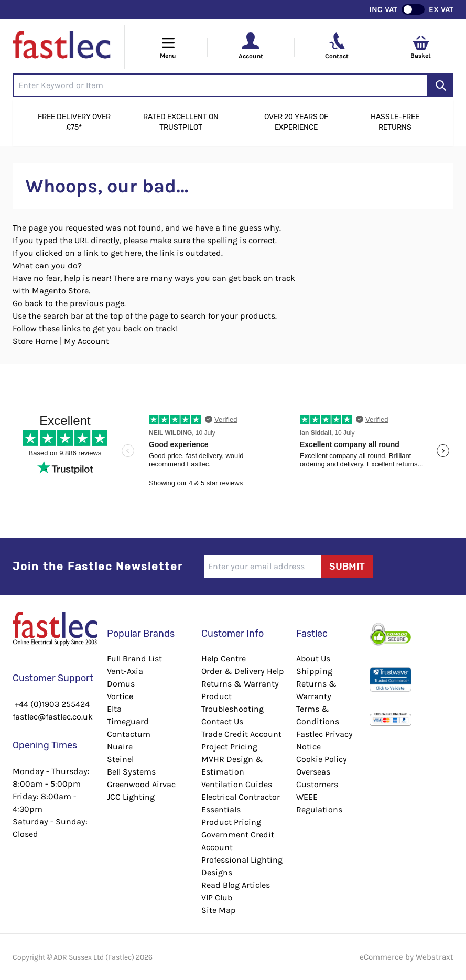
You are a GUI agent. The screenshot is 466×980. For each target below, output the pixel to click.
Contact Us (222, 721)
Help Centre (224, 658)
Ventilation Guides (237, 784)
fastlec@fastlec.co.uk (53, 717)
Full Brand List (134, 658)
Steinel (120, 759)
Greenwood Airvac (141, 784)
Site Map (219, 910)
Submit (347, 567)
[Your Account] (251, 41)
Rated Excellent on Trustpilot (181, 122)
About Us (313, 658)
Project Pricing (229, 747)
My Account (86, 341)
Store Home (35, 341)
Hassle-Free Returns (395, 122)
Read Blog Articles (236, 885)
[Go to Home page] (62, 47)
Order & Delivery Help (243, 671)
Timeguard (128, 721)
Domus (121, 684)
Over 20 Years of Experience (296, 122)
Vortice (120, 696)
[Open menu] (168, 47)
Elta (114, 709)
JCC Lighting (131, 797)
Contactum (129, 734)
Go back (28, 303)
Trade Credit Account (241, 734)
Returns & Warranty (240, 684)
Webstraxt (435, 957)
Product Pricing (231, 822)
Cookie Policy (322, 759)
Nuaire (120, 747)
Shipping (314, 671)
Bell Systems (131, 772)
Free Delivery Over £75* (74, 122)
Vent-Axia (125, 671)
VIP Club (217, 897)
